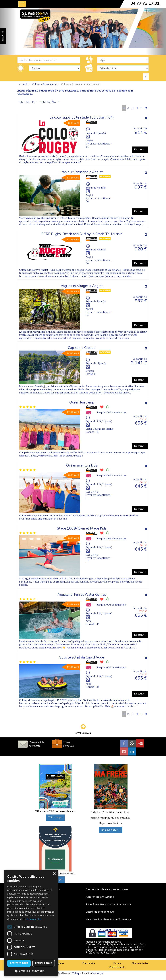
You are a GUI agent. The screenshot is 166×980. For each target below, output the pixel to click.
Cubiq (75, 973)
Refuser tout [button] (44, 963)
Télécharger (55, 818)
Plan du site (89, 963)
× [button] (54, 874)
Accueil (23, 84)
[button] (31, 971)
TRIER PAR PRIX (26, 102)
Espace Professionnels (117, 965)
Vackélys (98, 973)
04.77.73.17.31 (145, 3)
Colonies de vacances (44, 84)
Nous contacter (140, 963)
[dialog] (31, 923)
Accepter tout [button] (19, 963)
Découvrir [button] (140, 150)
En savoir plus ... (111, 830)
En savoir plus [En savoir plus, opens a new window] (34, 919)
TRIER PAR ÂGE (48, 102)
